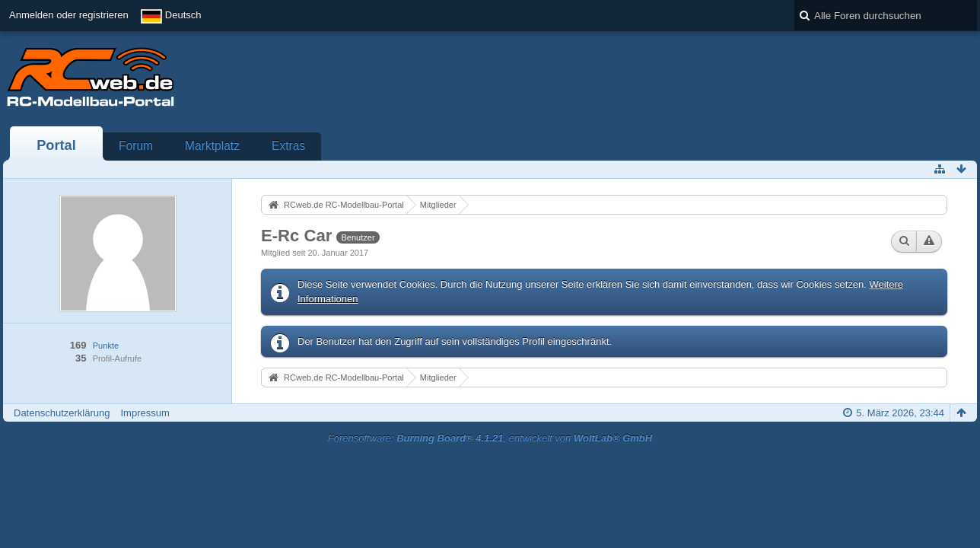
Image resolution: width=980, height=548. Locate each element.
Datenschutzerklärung (62, 413)
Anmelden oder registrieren (69, 15)
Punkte (106, 346)
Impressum (145, 413)
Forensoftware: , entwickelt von (490, 438)
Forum (136, 146)
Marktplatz (212, 146)
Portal (56, 145)
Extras (288, 146)
